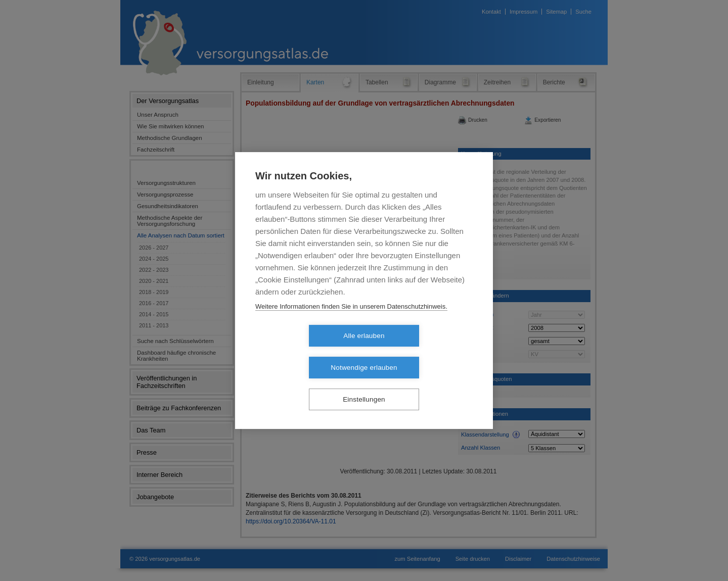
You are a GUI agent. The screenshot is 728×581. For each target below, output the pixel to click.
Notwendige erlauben (422, 352)
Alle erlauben (306, 352)
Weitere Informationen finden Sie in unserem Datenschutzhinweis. (351, 323)
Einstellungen (364, 384)
